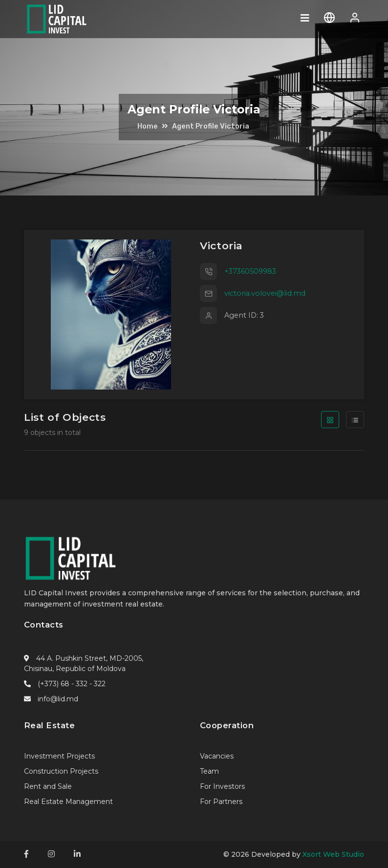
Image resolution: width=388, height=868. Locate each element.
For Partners (221, 802)
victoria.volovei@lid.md (265, 293)
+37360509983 (250, 271)
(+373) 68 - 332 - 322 (72, 684)
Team (209, 771)
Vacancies (217, 756)
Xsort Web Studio (333, 854)
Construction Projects (61, 771)
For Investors (222, 786)
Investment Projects (59, 756)
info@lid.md (58, 699)
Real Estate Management (68, 802)
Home (148, 126)
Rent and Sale (48, 786)
